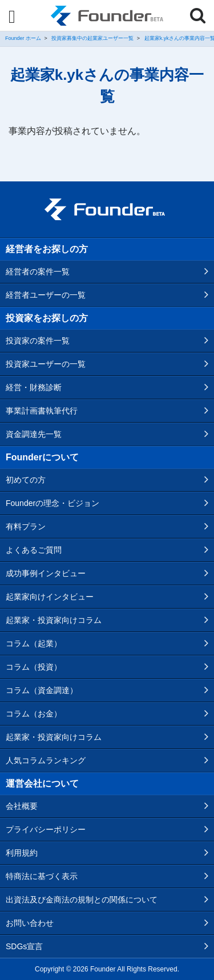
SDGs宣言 (24, 946)
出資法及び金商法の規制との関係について (82, 900)
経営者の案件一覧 (38, 272)
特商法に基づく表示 (42, 876)
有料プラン (26, 527)
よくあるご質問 (34, 550)
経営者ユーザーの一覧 (46, 295)
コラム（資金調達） (42, 690)
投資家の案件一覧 (38, 341)
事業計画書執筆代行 (42, 411)
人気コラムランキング (46, 760)
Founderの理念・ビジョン (53, 503)
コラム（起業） (34, 643)
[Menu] (12, 17)
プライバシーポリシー (46, 829)
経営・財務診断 (34, 387)
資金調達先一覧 (34, 434)
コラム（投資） (34, 667)
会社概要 (22, 806)
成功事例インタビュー (46, 573)
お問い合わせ (30, 923)
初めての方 (26, 480)
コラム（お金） (34, 714)
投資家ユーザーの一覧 (46, 364)
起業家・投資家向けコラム (54, 620)
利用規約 (22, 853)
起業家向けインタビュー (50, 597)
